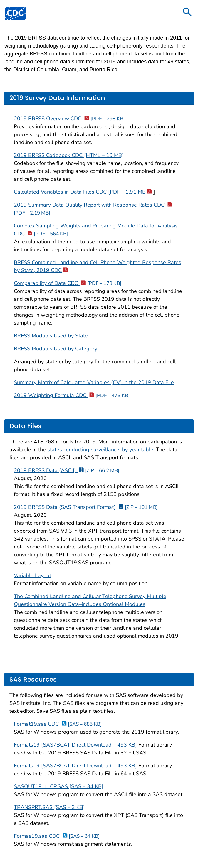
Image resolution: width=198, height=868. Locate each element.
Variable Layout (32, 575)
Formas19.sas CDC (57, 836)
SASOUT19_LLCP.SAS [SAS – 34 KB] (59, 786)
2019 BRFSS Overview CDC (69, 119)
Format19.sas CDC (58, 724)
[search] (187, 12)
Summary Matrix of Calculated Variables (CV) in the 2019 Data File (94, 382)
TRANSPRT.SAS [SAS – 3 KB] (49, 807)
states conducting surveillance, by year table (100, 450)
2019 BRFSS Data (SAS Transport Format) (86, 507)
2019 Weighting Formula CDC (72, 395)
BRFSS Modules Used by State (51, 336)
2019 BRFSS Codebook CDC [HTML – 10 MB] (69, 155)
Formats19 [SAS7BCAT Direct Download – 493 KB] (75, 745)
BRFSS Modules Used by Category (56, 349)
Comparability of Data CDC (68, 283)
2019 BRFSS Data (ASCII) (67, 470)
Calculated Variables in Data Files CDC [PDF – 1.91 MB (83, 192)
